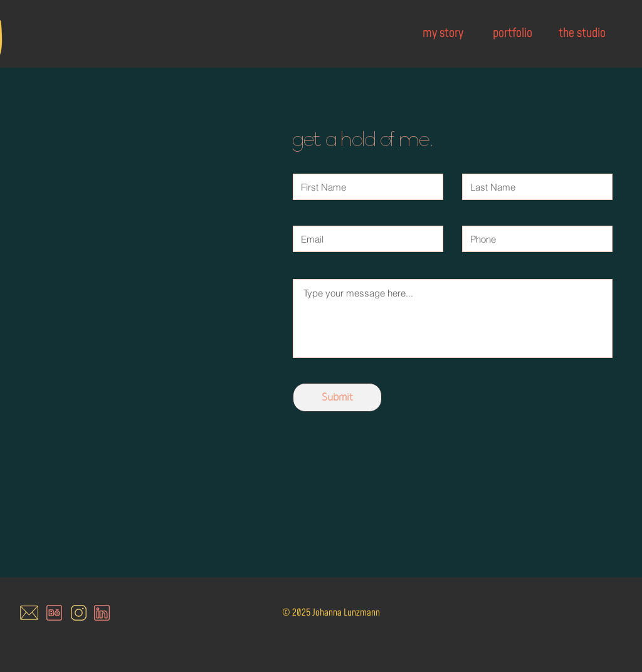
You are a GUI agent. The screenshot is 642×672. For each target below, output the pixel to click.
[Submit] (337, 397)
